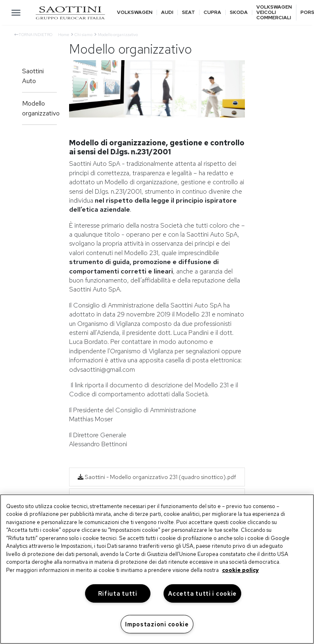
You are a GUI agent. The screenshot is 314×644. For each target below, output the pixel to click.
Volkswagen (135, 12)
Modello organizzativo (39, 108)
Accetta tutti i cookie (202, 593)
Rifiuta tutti (118, 593)
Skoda (239, 12)
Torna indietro (33, 35)
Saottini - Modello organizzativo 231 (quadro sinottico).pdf (157, 477)
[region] (157, 569)
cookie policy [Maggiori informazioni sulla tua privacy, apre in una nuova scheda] (240, 570)
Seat (188, 12)
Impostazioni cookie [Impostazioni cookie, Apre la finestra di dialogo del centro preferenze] (157, 624)
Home (64, 35)
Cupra (212, 12)
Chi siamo (83, 35)
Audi (167, 12)
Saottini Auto (33, 76)
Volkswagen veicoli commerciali (274, 13)
